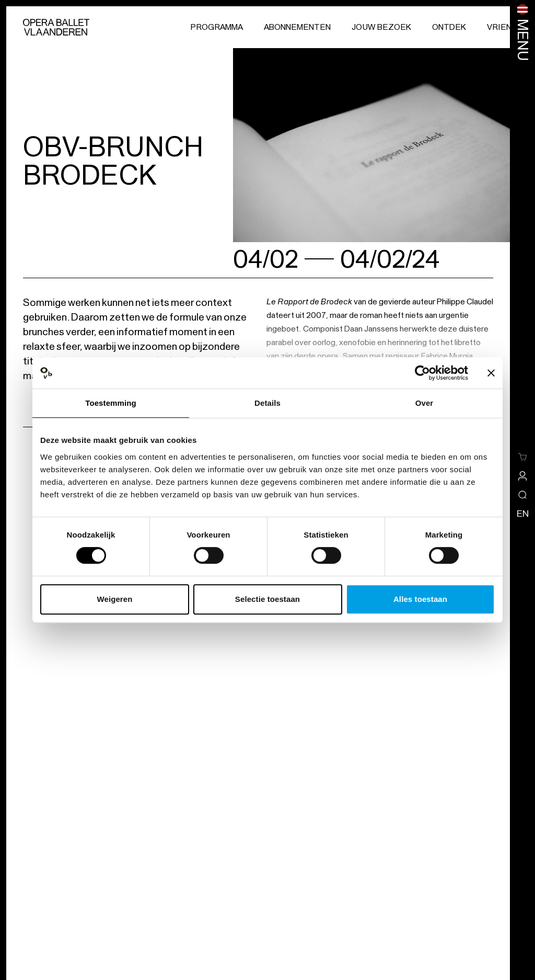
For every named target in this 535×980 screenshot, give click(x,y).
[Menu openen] (522, 33)
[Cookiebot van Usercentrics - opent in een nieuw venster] (422, 373)
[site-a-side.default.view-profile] (522, 476)
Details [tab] (267, 403)
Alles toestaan (420, 599)
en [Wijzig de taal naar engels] (523, 514)
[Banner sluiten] (491, 373)
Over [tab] (424, 403)
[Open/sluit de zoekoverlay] (522, 495)
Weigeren (114, 599)
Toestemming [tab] (111, 403)
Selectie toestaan (267, 599)
